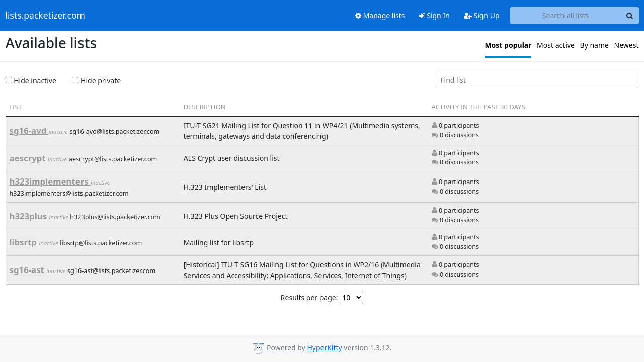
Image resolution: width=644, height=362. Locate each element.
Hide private (96, 81)
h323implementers (50, 181)
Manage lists (380, 15)
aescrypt (29, 158)
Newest (627, 45)
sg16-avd (29, 130)
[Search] (630, 16)
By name (594, 45)
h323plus (29, 216)
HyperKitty (324, 348)
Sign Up (482, 15)
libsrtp (24, 242)
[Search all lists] (566, 16)
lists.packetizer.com (45, 16)
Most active (556, 45)
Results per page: (309, 297)
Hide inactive (31, 81)
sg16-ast (28, 270)
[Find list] (537, 80)
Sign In (434, 15)
